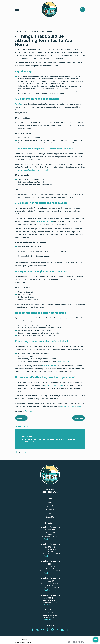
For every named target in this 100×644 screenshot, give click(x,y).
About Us (50, 506)
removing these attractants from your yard (31, 170)
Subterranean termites (44, 221)
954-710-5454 (50, 564)
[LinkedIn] (62, 630)
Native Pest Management (54, 385)
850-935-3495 (50, 598)
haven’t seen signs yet (65, 361)
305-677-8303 (50, 613)
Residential (50, 510)
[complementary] (86, 634)
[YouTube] (43, 630)
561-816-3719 (50, 547)
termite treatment (49, 366)
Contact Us (50, 517)
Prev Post (21, 418)
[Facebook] (33, 630)
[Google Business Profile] (38, 630)
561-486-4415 (50, 492)
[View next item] (26, 452)
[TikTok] (47, 630)
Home (50, 502)
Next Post (79, 418)
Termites (18, 104)
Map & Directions (50, 539)
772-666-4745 (50, 581)
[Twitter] (57, 630)
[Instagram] (53, 630)
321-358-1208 (50, 530)
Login (50, 513)
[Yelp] (67, 630)
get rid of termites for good (70, 406)
